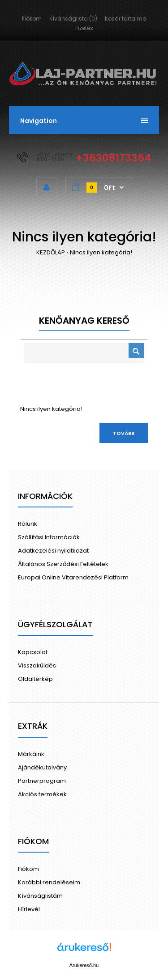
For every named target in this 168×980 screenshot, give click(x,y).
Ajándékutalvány (42, 767)
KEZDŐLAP (51, 252)
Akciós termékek (42, 794)
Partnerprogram (42, 781)
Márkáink (31, 754)
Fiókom (32, 19)
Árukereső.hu (84, 965)
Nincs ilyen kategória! (101, 252)
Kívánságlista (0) (73, 19)
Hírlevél (29, 909)
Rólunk (28, 524)
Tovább (124, 433)
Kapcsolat (33, 652)
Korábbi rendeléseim (49, 882)
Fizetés (84, 28)
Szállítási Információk (49, 537)
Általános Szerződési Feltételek (63, 564)
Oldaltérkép (35, 679)
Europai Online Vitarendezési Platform (73, 577)
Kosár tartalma (126, 19)
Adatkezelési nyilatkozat (53, 551)
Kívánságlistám (40, 896)
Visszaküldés (37, 665)
